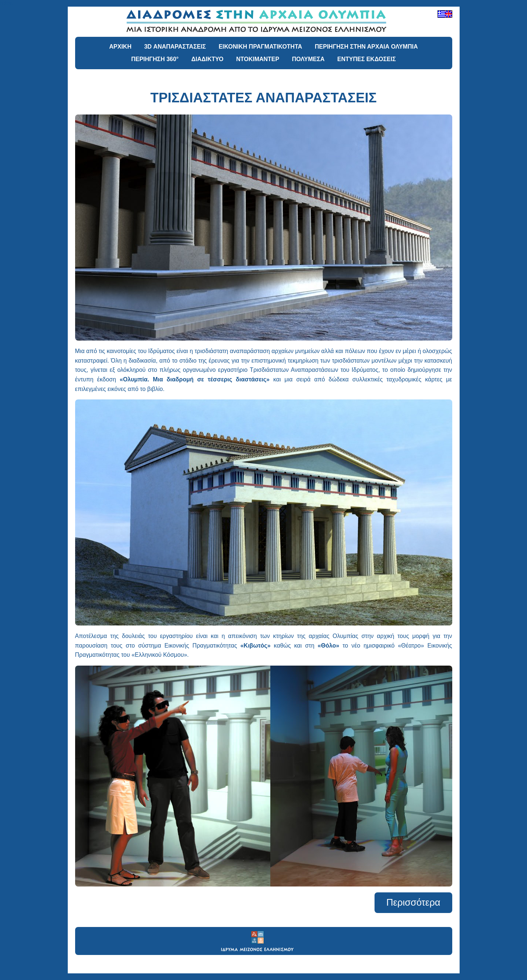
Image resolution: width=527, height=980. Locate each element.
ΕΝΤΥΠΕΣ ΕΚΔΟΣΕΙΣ (367, 59)
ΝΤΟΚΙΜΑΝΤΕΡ (258, 59)
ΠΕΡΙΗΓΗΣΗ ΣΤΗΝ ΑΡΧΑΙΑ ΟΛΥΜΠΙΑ (366, 47)
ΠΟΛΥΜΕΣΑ (308, 59)
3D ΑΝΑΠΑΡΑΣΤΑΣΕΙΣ (175, 47)
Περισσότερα (413, 902)
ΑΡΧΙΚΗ (120, 47)
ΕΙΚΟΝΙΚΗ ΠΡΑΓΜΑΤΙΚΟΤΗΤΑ (261, 47)
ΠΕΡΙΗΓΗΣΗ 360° (155, 59)
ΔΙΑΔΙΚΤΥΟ (207, 59)
